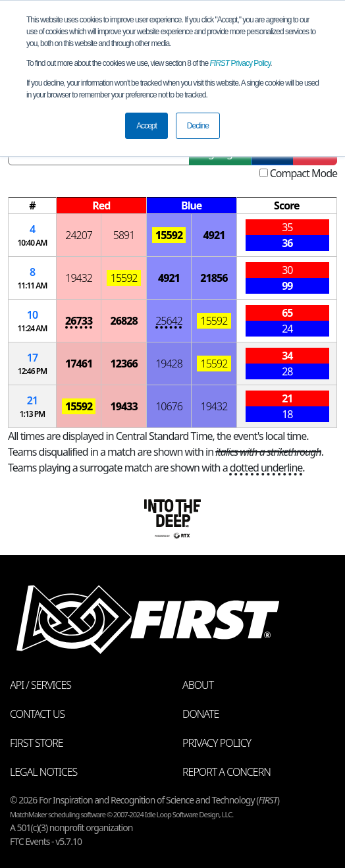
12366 (123, 364)
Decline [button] (198, 126)
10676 (169, 406)
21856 (214, 278)
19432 (79, 278)
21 (32, 400)
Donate (200, 714)
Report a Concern (226, 772)
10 (32, 315)
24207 (79, 235)
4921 (214, 235)
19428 (169, 364)
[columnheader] (33, 206)
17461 (79, 364)
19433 (123, 406)
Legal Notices (43, 772)
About (198, 685)
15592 (169, 235)
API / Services (40, 685)
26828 (123, 321)
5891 (124, 235)
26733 (79, 321)
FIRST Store (37, 743)
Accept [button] (146, 126)
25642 (169, 321)
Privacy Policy (240, 63)
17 (32, 358)
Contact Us (37, 714)
